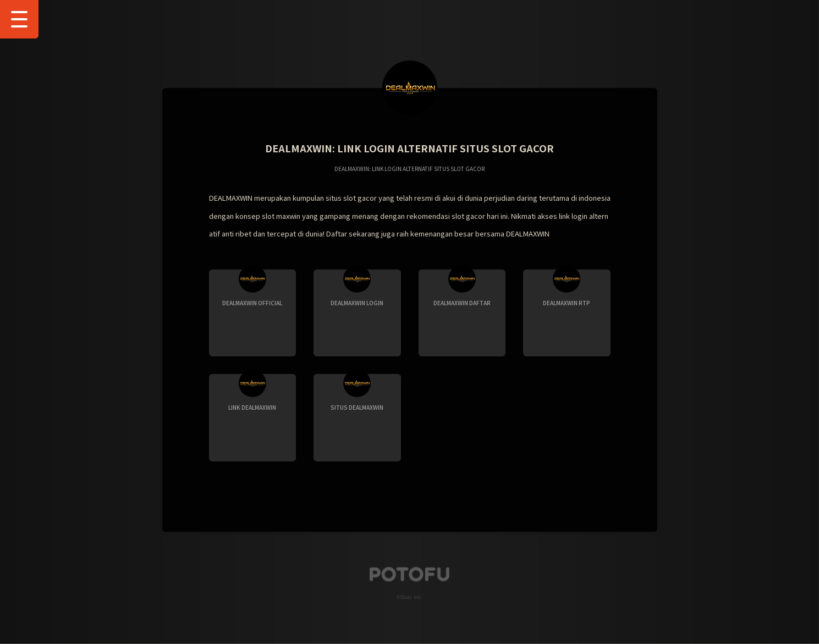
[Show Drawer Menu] (19, 19)
